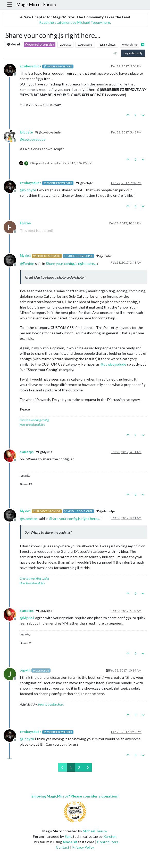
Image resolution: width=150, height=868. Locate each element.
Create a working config (34, 420)
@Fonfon (105, 256)
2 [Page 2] (79, 767)
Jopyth (25, 670)
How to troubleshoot (51, 704)
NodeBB (70, 842)
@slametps (106, 511)
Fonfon (25, 223)
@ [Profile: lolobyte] (28, 190)
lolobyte (26, 132)
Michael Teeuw (95, 831)
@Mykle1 (44, 452)
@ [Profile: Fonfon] (27, 263)
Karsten (110, 836)
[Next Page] (87, 767)
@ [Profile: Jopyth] (27, 739)
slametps (27, 452)
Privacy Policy (83, 847)
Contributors (108, 842)
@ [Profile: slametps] (29, 519)
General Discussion (40, 45)
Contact (63, 847)
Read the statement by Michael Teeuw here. (75, 22)
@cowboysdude (48, 132)
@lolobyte (84, 183)
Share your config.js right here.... (72, 263)
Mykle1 (25, 256)
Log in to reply (133, 53)
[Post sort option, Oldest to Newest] (115, 53)
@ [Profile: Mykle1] (27, 618)
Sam (68, 836)
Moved (14, 45)
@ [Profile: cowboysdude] (33, 139)
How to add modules (32, 425)
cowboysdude (31, 66)
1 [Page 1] (71, 767)
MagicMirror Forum (36, 5)
